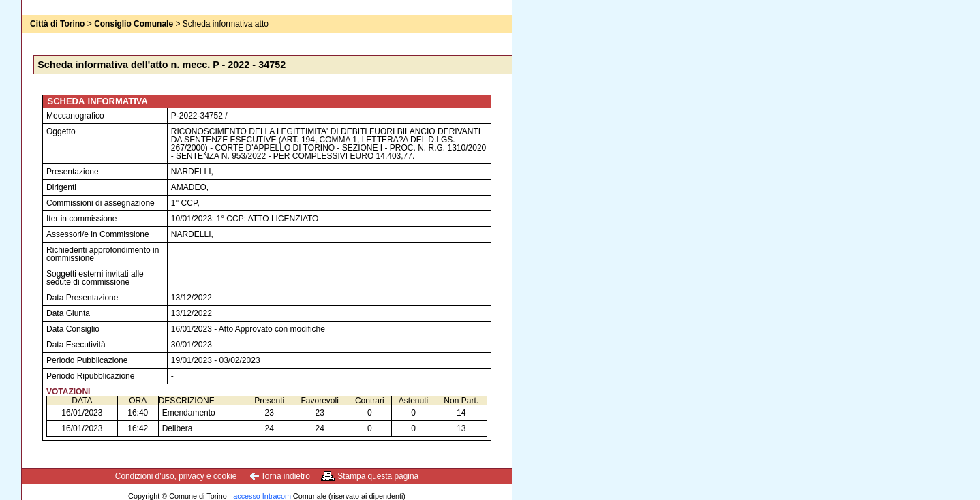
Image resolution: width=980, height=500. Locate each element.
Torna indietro (286, 476)
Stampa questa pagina (378, 476)
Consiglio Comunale (134, 24)
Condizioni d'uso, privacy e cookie (176, 476)
